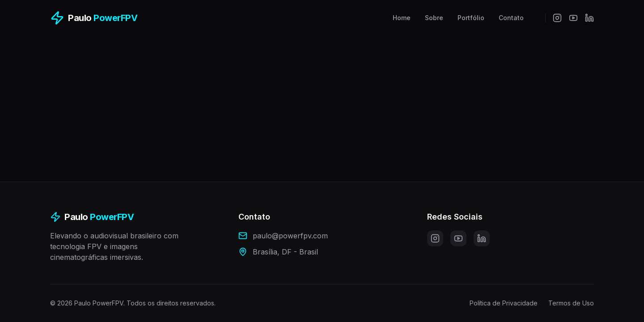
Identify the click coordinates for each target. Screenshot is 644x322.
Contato (511, 18)
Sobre (434, 18)
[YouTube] (573, 18)
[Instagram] (557, 18)
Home (402, 18)
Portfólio (471, 18)
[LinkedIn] (589, 18)
